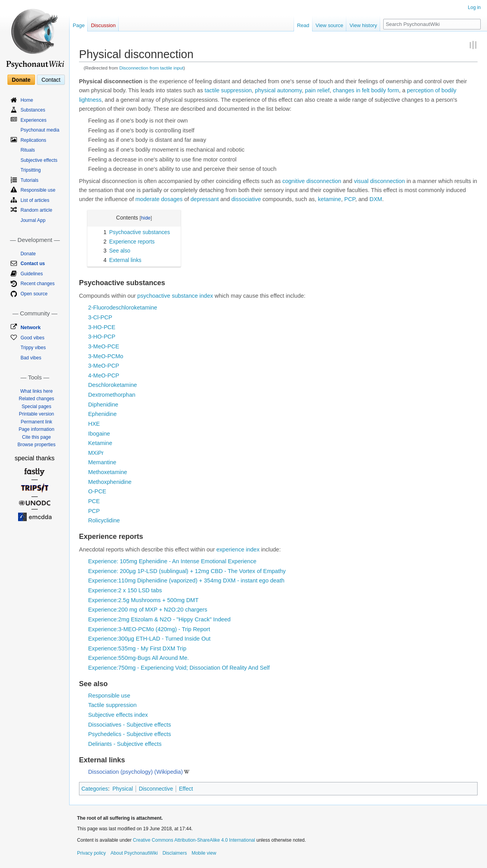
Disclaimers (175, 853)
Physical (123, 789)
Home (27, 100)
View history (363, 25)
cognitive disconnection (312, 181)
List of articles (35, 200)
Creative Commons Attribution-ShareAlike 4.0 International (194, 840)
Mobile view (204, 853)
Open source (34, 294)
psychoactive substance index (175, 296)
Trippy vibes (33, 348)
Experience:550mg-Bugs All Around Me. (138, 658)
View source (330, 25)
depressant (205, 199)
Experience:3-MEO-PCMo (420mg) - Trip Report (149, 629)
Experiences (33, 120)
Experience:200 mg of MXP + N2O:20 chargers (148, 610)
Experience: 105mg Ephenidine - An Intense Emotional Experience (172, 561)
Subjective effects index (118, 715)
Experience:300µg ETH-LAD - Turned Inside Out (149, 639)
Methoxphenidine (110, 482)
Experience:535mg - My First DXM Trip (137, 648)
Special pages (36, 407)
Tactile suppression (112, 705)
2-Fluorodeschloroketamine (123, 308)
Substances (33, 110)
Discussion (103, 25)
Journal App (33, 220)
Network (30, 327)
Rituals (28, 150)
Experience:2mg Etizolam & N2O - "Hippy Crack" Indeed (159, 619)
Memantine (102, 462)
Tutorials (29, 180)
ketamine (330, 199)
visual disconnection (379, 181)
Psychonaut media (40, 130)
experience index (238, 549)
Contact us (33, 264)
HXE (94, 424)
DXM (376, 199)
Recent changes (38, 284)
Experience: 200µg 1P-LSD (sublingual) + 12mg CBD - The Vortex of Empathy (187, 571)
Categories (95, 789)
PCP (350, 199)
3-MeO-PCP (104, 366)
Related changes (37, 399)
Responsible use (109, 696)
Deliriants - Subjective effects (125, 744)
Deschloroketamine (112, 385)
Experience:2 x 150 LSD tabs (125, 590)
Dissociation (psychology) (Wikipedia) (135, 772)
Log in (474, 7)
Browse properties (36, 445)
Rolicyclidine (104, 520)
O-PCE (97, 491)
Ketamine (100, 443)
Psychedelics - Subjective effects (130, 734)
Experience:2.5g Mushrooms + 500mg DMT (143, 600)
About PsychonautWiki (134, 853)
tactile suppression (228, 90)
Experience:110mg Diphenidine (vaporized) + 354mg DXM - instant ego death (186, 580)
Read (303, 25)
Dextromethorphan (112, 395)
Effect (186, 789)
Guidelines (32, 274)
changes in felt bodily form (366, 90)
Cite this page (36, 437)
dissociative (246, 199)
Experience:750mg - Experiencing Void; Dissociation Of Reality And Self (179, 668)
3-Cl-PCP (100, 317)
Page (79, 25)
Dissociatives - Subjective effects (130, 725)
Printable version (36, 414)
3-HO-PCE (102, 327)
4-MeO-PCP (104, 375)
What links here (36, 391)
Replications (33, 140)
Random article (36, 210)
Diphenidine (103, 405)
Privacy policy (91, 853)
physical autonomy (278, 90)
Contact (51, 80)
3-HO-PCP (102, 337)
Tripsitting (31, 170)
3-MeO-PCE (104, 346)
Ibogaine (99, 434)
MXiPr (96, 453)
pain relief (317, 90)
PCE (94, 501)
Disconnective (156, 789)
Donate (21, 80)
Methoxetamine (108, 472)
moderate (148, 199)
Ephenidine (102, 414)
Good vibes (32, 338)
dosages (172, 199)
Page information (36, 429)
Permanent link (37, 422)
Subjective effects (39, 160)
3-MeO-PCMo (106, 356)
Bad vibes (31, 358)
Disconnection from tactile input (152, 68)
